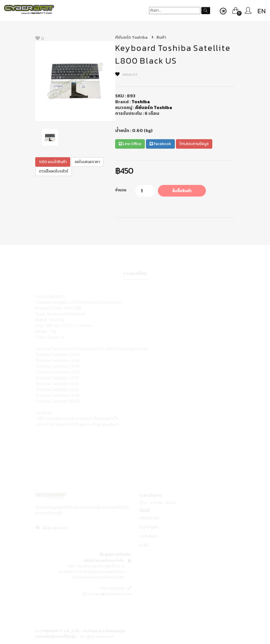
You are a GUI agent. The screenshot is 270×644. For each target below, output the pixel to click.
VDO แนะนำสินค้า (53, 162)
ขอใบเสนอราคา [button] (87, 162)
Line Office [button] (130, 144)
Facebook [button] (160, 144)
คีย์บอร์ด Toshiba (134, 38)
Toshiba (141, 102)
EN (262, 11)
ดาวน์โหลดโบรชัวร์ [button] (54, 172)
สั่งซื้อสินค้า (182, 192)
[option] (75, 82)
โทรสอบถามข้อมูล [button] (194, 144)
